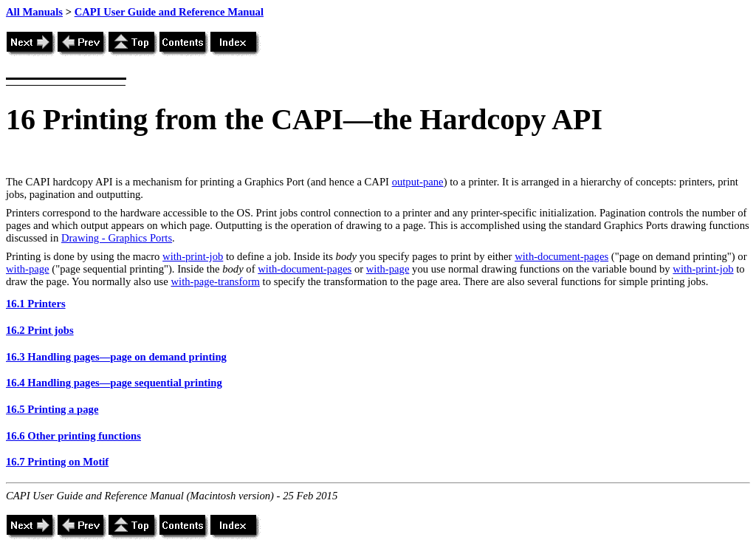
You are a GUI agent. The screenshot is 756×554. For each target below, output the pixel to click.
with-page (28, 269)
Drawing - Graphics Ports (117, 238)
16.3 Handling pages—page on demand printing (116, 357)
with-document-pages (561, 256)
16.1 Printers (36, 304)
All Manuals (34, 12)
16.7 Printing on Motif (57, 462)
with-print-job (193, 256)
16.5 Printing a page (52, 409)
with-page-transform (215, 281)
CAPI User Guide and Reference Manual (169, 12)
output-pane (418, 182)
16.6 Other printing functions (73, 436)
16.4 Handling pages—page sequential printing (114, 383)
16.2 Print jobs (40, 330)
